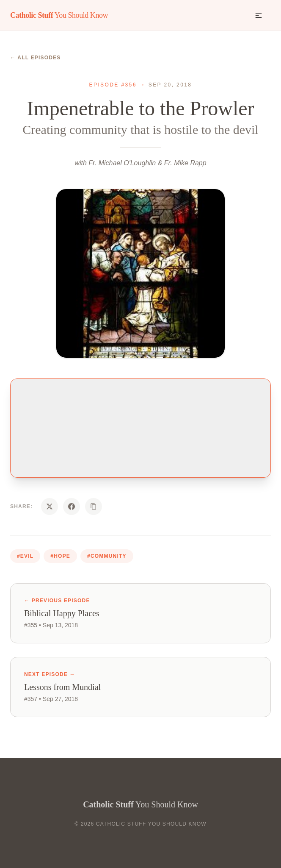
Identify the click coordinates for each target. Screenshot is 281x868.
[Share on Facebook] (72, 506)
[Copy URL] (94, 506)
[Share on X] (50, 506)
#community (107, 556)
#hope (60, 556)
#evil (25, 556)
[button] (259, 15)
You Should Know (59, 15)
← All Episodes (36, 58)
